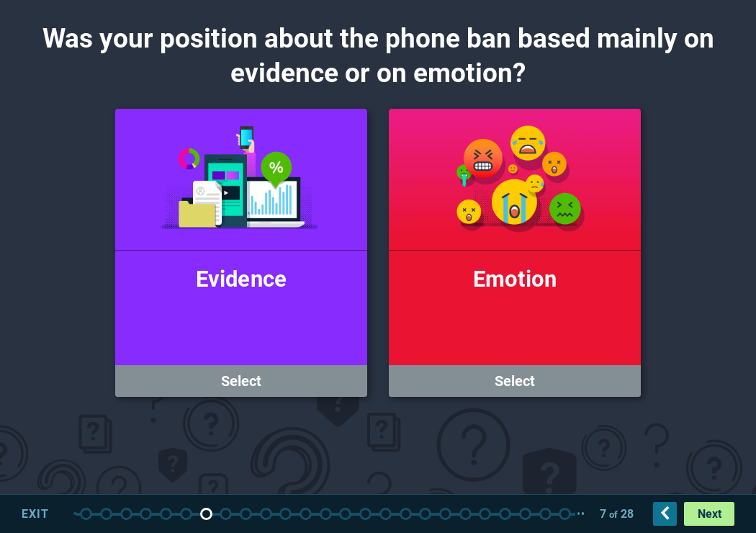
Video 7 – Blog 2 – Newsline (445, 514)
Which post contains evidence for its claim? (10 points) (525, 514)
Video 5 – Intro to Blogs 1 (365, 514)
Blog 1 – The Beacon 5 (386, 514)
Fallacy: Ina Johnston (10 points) (345, 514)
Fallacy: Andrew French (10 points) (326, 514)
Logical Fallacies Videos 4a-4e (246, 514)
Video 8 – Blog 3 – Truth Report (485, 514)
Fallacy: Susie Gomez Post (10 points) (266, 514)
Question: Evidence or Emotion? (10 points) (206, 514)
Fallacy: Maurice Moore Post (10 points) (306, 514)
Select (241, 381)
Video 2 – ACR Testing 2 (146, 514)
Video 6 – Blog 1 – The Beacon (406, 514)
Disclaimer (126, 514)
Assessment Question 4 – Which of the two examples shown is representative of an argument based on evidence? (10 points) (505, 514)
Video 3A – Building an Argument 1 (186, 514)
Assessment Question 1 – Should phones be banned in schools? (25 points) (166, 514)
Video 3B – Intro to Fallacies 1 (226, 514)
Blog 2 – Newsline (425, 514)
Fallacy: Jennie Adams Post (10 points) (285, 514)
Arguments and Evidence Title (86, 514)
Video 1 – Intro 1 (106, 514)
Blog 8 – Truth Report (465, 514)
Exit (35, 514)
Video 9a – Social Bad (545, 514)
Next (710, 514)
